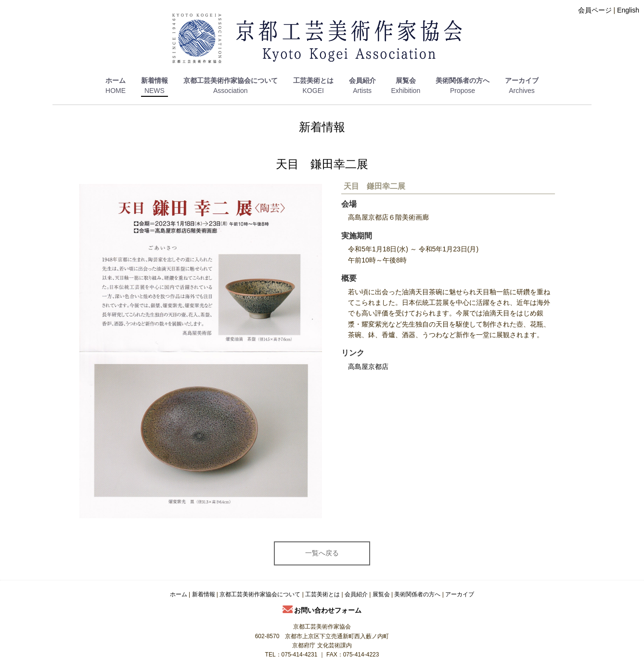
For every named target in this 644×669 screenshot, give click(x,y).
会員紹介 (362, 80)
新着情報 (155, 80)
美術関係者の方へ (463, 80)
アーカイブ (522, 80)
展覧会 (406, 80)
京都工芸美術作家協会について (231, 80)
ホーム (116, 80)
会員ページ (595, 10)
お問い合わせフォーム (322, 610)
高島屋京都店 (368, 367)
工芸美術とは (313, 80)
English (628, 10)
